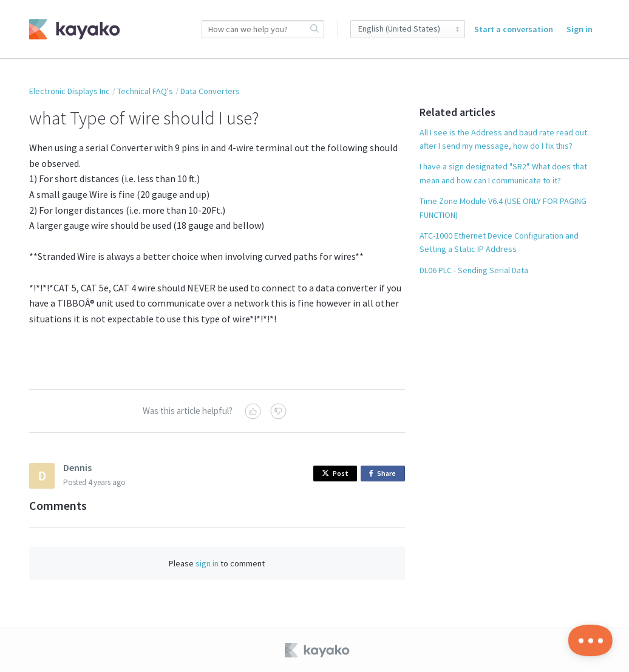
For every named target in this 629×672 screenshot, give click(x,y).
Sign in (580, 29)
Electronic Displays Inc (70, 91)
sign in (207, 563)
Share (385, 474)
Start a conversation (514, 29)
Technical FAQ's (145, 91)
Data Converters (210, 91)
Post (335, 473)
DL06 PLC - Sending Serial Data (474, 270)
